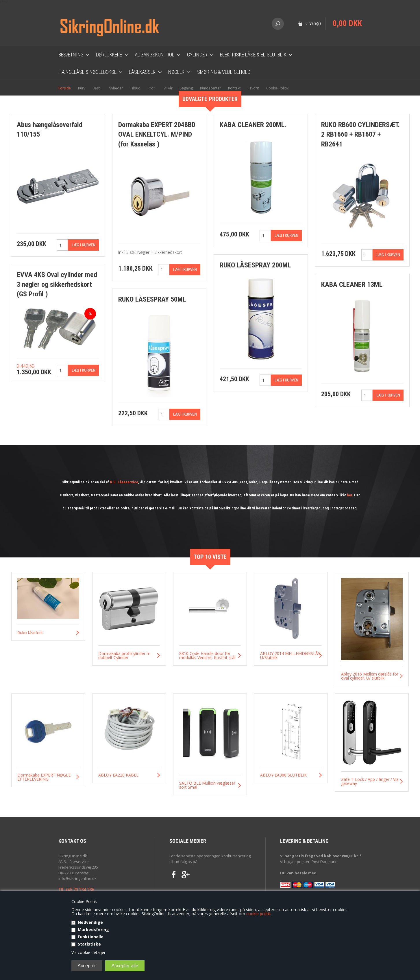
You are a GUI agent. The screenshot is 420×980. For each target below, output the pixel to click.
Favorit (253, 88)
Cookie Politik (277, 88)
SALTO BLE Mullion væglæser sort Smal (207, 785)
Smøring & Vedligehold (224, 72)
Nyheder (116, 88)
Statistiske (89, 944)
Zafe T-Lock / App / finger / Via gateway (370, 781)
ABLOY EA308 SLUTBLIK (283, 775)
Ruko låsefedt (30, 633)
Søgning (186, 88)
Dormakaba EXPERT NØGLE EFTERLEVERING (44, 777)
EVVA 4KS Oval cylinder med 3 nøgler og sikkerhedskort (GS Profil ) (57, 284)
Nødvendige (90, 922)
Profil (152, 88)
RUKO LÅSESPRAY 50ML (152, 299)
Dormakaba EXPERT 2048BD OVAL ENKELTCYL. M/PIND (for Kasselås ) (157, 134)
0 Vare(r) (313, 23)
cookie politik (259, 914)
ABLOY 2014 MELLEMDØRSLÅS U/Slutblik (290, 656)
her (349, 495)
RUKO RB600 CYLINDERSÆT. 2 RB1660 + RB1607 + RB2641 (360, 134)
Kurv (82, 88)
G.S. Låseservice (124, 482)
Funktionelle (91, 937)
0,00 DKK (347, 23)
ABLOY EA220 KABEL (118, 775)
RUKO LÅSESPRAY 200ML (255, 265)
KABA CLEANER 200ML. (253, 125)
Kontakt (234, 88)
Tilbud (135, 88)
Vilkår (168, 88)
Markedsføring (93, 929)
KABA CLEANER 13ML (352, 285)
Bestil (97, 88)
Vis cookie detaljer (88, 952)
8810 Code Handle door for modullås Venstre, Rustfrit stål (207, 656)
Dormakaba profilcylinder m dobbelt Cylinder (124, 656)
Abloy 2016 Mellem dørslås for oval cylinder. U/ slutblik (370, 676)
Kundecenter (210, 88)
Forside (65, 88)
